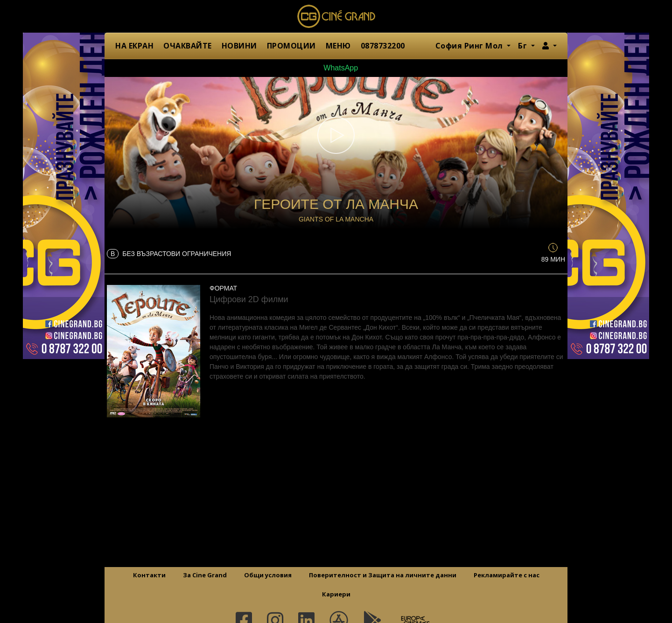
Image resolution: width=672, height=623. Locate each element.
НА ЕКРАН (134, 46)
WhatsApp (336, 68)
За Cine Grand (205, 575)
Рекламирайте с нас (507, 575)
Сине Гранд (336, 16)
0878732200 (383, 46)
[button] (549, 46)
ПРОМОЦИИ (291, 46)
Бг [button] (524, 46)
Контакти (149, 575)
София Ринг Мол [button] (470, 46)
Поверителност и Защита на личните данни (383, 575)
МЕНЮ (338, 46)
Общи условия (268, 575)
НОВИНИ (239, 46)
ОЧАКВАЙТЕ (188, 46)
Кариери (336, 594)
